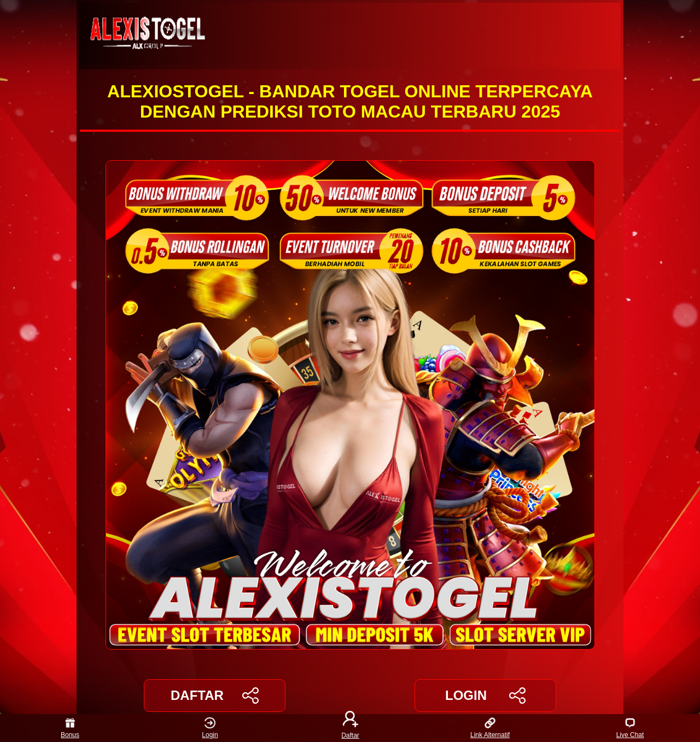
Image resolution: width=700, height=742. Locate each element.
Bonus (70, 728)
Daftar (350, 728)
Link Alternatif (490, 728)
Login (210, 728)
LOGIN (485, 696)
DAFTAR (215, 696)
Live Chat (630, 728)
